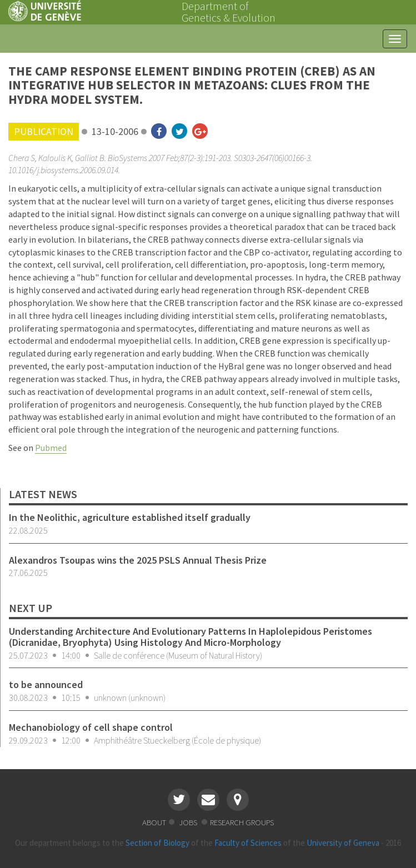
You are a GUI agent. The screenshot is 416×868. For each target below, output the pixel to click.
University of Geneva (343, 843)
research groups (242, 822)
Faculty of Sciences (248, 843)
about (154, 822)
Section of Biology (157, 843)
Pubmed (51, 448)
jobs (189, 822)
